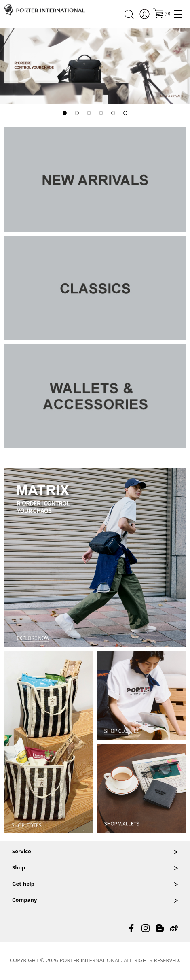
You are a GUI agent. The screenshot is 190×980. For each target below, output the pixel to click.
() (167, 14)
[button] (65, 113)
